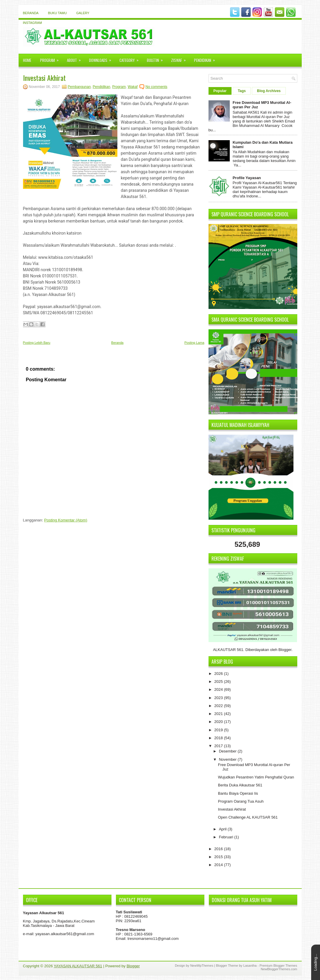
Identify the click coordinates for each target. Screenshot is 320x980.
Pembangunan (79, 87)
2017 (219, 746)
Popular (220, 91)
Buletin (157, 58)
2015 (219, 857)
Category (131, 58)
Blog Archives (269, 91)
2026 (219, 674)
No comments (156, 87)
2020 (219, 722)
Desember (228, 751)
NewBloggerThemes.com (279, 969)
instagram (33, 23)
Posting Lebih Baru (37, 343)
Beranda (31, 13)
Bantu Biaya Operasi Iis (238, 793)
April (223, 829)
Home (27, 60)
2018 (219, 738)
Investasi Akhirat (44, 78)
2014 (219, 865)
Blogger (285, 650)
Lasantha (250, 966)
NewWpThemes (202, 966)
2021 (219, 714)
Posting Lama (194, 343)
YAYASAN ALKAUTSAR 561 (78, 966)
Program (51, 58)
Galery (83, 13)
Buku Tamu (58, 13)
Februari (227, 837)
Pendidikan (206, 58)
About (76, 58)
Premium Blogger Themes (278, 966)
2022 (219, 706)
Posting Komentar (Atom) (66, 520)
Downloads (102, 58)
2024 (219, 689)
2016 (219, 849)
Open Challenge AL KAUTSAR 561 (248, 817)
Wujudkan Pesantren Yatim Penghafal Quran (256, 777)
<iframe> (253, 932)
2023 (219, 698)
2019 (219, 730)
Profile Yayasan (247, 178)
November (228, 759)
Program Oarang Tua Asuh (241, 801)
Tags (242, 91)
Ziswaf (180, 58)
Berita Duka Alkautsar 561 (240, 785)
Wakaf (133, 87)
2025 (219, 682)
